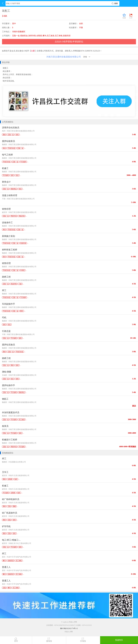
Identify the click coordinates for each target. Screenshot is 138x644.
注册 (33, 51)
